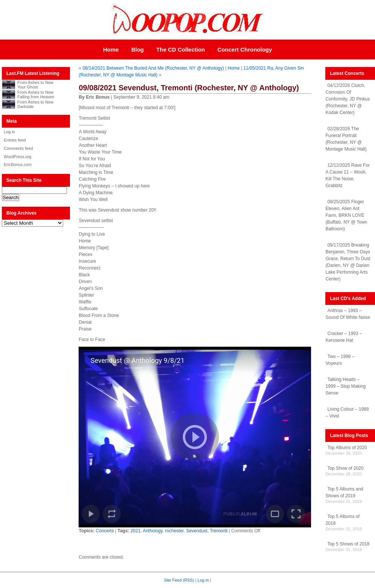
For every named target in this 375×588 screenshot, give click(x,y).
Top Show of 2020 (345, 468)
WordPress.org (17, 157)
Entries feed (15, 140)
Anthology (153, 531)
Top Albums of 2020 (347, 448)
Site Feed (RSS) (179, 580)
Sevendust (197, 531)
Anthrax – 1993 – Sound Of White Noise (348, 314)
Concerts (105, 531)
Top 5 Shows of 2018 (348, 544)
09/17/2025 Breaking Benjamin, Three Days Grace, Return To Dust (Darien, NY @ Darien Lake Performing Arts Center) (348, 262)
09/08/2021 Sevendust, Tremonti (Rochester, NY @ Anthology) (189, 88)
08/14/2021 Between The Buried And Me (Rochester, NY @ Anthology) (153, 68)
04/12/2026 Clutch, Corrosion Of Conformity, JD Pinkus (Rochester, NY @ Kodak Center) (348, 99)
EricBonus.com (18, 165)
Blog (137, 50)
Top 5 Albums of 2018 (342, 520)
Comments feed (18, 148)
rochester (174, 531)
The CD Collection (181, 50)
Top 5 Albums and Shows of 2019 (344, 492)
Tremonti (219, 531)
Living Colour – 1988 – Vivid (347, 413)
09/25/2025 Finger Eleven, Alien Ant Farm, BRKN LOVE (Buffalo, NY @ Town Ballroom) (346, 215)
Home (111, 50)
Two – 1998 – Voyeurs (340, 360)
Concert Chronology (245, 50)
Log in (9, 132)
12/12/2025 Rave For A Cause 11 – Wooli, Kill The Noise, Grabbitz (348, 175)
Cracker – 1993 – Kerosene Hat (344, 337)
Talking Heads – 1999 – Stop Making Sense (345, 386)
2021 (136, 531)
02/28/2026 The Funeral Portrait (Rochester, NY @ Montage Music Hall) (346, 139)
